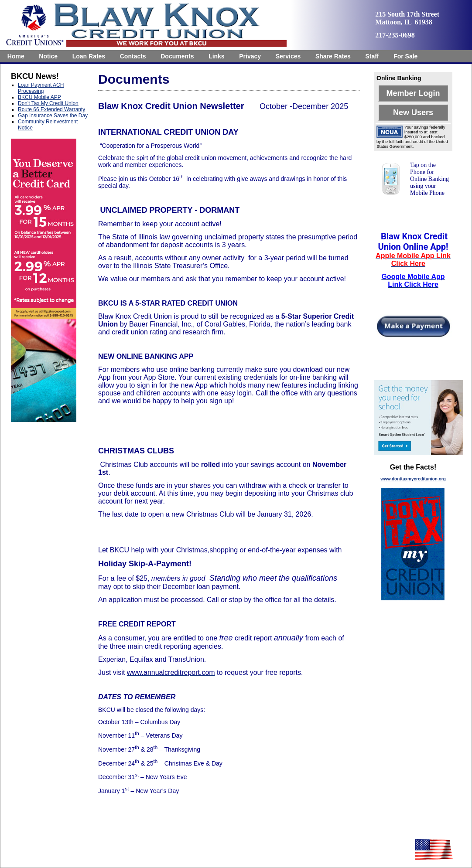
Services (288, 56)
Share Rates (333, 56)
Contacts (133, 56)
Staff (372, 56)
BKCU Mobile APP (39, 97)
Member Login (413, 93)
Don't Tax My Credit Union (48, 103)
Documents (177, 56)
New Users (413, 112)
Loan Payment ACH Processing (41, 88)
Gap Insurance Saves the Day (53, 116)
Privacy (250, 56)
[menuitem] (16, 56)
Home (16, 56)
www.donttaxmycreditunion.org (413, 479)
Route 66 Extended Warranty (51, 109)
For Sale (405, 56)
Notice (48, 56)
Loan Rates (89, 56)
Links (217, 56)
